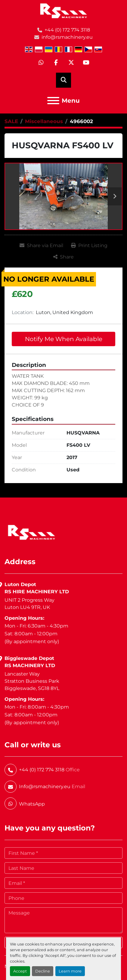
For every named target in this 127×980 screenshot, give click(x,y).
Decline (43, 971)
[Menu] (53, 101)
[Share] (63, 257)
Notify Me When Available (64, 339)
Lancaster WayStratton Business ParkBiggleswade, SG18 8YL (32, 681)
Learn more (70, 971)
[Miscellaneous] (44, 121)
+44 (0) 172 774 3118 (67, 30)
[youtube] (86, 63)
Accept (20, 971)
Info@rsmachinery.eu (45, 786)
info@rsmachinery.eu (67, 37)
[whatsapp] (41, 63)
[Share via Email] (41, 246)
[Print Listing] (89, 246)
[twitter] (71, 63)
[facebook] (56, 63)
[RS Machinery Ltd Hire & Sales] (31, 532)
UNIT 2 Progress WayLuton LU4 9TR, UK (29, 604)
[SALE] (11, 121)
